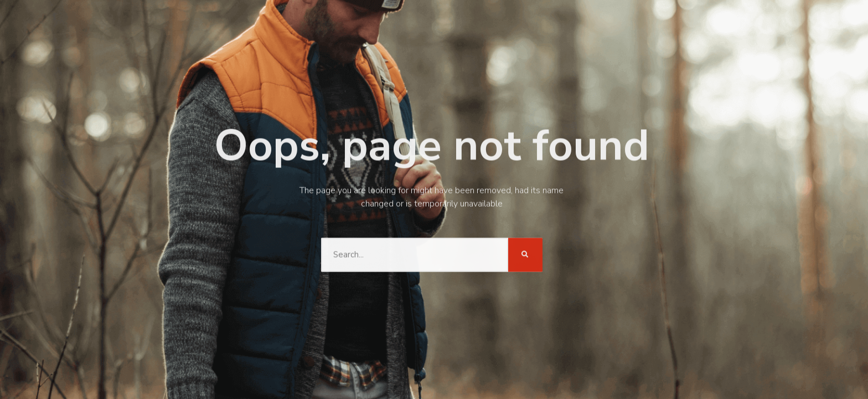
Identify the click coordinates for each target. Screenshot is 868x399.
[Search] (525, 253)
